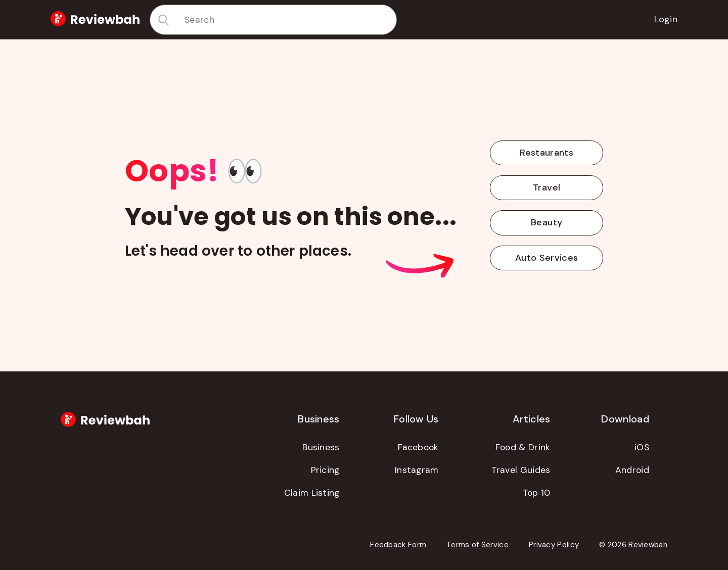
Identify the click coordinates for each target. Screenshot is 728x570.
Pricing (325, 470)
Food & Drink (523, 447)
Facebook (418, 447)
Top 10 (537, 493)
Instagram (417, 470)
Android (632, 470)
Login (666, 19)
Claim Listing (312, 493)
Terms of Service (477, 545)
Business (321, 447)
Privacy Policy (554, 545)
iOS (642, 447)
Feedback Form (398, 545)
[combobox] (287, 20)
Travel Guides (521, 470)
